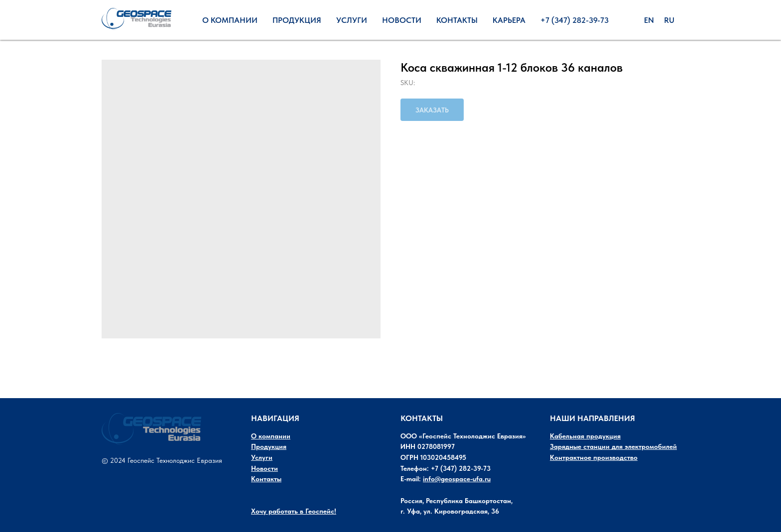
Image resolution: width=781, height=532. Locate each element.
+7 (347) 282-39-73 (575, 20)
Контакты (457, 20)
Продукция (297, 20)
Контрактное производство (594, 457)
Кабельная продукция (585, 436)
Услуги (352, 20)
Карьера (509, 20)
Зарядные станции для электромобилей (613, 446)
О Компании (230, 20)
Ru (669, 20)
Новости (402, 20)
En (649, 20)
